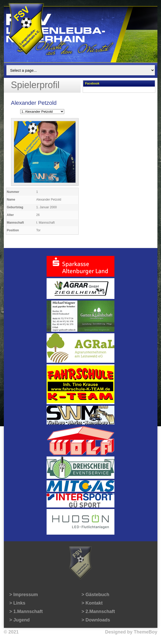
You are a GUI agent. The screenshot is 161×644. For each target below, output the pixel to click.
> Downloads (96, 620)
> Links (18, 603)
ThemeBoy (145, 632)
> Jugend (20, 620)
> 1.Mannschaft (26, 611)
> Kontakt (92, 603)
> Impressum (24, 595)
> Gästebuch (96, 595)
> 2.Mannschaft (98, 611)
